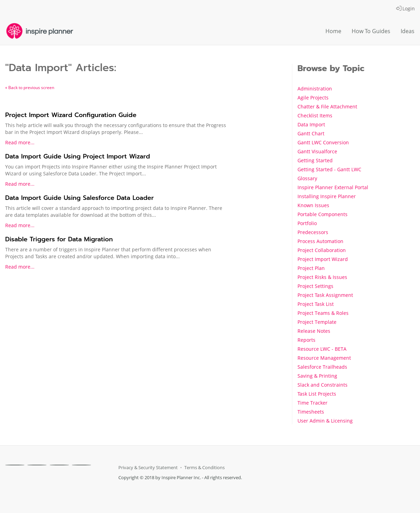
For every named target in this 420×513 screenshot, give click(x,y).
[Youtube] (81, 465)
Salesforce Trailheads (322, 367)
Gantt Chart (311, 133)
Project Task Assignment (325, 295)
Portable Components (323, 214)
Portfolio (307, 223)
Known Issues (313, 205)
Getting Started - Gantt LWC (329, 169)
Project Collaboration (322, 250)
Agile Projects (313, 98)
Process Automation (320, 241)
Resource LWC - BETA (322, 349)
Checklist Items (315, 115)
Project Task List (316, 304)
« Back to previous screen (30, 88)
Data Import (311, 124)
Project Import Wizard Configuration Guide (71, 115)
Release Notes (314, 331)
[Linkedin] (59, 465)
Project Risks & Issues (322, 277)
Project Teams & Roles (323, 313)
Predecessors (313, 232)
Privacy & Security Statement (148, 468)
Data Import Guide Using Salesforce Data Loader (80, 198)
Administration (315, 89)
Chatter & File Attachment (327, 107)
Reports (306, 340)
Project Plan (311, 268)
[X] (37, 465)
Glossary (307, 178)
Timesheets (311, 412)
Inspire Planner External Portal (333, 187)
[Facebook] (15, 465)
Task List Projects (317, 394)
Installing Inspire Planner (327, 196)
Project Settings (315, 286)
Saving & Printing (317, 376)
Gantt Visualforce (317, 151)
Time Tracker (312, 403)
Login (406, 8)
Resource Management (324, 358)
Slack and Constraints (323, 385)
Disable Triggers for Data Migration (59, 239)
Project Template (317, 322)
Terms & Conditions (204, 468)
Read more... (20, 142)
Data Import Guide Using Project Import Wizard (78, 156)
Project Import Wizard (323, 259)
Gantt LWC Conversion (323, 142)
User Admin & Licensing (325, 421)
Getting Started (315, 160)
